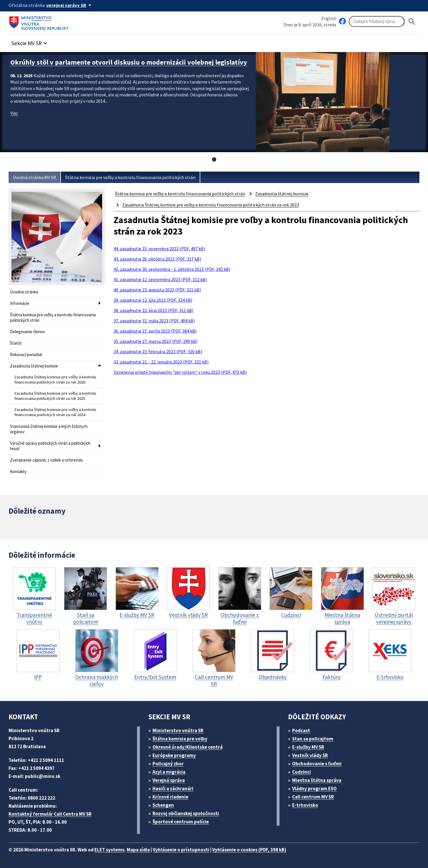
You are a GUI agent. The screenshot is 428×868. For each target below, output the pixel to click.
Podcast (301, 730)
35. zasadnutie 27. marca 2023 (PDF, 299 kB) (155, 341)
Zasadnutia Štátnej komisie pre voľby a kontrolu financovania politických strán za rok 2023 (211, 205)
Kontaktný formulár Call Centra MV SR (50, 814)
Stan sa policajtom (313, 739)
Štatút (16, 343)
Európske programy (174, 755)
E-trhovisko (305, 805)
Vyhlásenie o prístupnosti (181, 850)
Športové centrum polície (181, 822)
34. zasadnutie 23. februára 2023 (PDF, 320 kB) (158, 351)
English (329, 18)
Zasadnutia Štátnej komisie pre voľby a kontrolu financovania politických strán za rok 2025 (55, 396)
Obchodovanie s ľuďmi (317, 764)
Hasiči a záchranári (173, 788)
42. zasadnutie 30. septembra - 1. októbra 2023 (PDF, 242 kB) (172, 269)
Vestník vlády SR (310, 755)
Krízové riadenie (170, 797)
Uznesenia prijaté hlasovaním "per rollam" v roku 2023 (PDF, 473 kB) (180, 372)
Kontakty (18, 471)
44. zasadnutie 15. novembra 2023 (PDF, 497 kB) (159, 249)
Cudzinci (302, 772)
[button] (30, 42)
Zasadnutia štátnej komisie (34, 366)
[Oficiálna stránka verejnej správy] (70, 5)
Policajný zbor (168, 764)
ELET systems (109, 850)
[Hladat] (412, 22)
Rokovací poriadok (26, 354)
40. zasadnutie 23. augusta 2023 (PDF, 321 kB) (157, 290)
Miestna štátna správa (317, 780)
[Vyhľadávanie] (377, 21)
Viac (14, 113)
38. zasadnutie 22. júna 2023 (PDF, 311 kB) (153, 310)
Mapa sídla (138, 850)
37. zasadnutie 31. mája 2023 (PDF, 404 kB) (154, 321)
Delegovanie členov (27, 332)
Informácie (20, 303)
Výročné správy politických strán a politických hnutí (50, 446)
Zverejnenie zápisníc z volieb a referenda (46, 460)
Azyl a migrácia (169, 772)
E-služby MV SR (308, 747)
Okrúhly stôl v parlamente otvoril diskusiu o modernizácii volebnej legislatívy (129, 62)
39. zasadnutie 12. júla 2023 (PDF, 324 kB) (153, 300)
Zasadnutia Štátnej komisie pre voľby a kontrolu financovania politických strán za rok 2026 (55, 380)
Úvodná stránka (24, 292)
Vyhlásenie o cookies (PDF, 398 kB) (249, 850)
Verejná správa (169, 780)
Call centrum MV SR (313, 797)
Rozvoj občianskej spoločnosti (186, 813)
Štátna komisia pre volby (180, 739)
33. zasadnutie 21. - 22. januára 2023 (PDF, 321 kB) (161, 362)
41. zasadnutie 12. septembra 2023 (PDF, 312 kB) (160, 279)
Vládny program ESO (314, 788)
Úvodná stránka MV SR (34, 177)
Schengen (163, 805)
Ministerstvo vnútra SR (178, 730)
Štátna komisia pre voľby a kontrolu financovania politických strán (130, 177)
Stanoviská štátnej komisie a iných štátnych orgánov (49, 429)
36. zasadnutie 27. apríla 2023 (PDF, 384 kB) (155, 331)
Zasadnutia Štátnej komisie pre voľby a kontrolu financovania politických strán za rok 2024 (55, 412)
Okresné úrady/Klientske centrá (188, 747)
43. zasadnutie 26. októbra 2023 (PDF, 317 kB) (157, 259)
